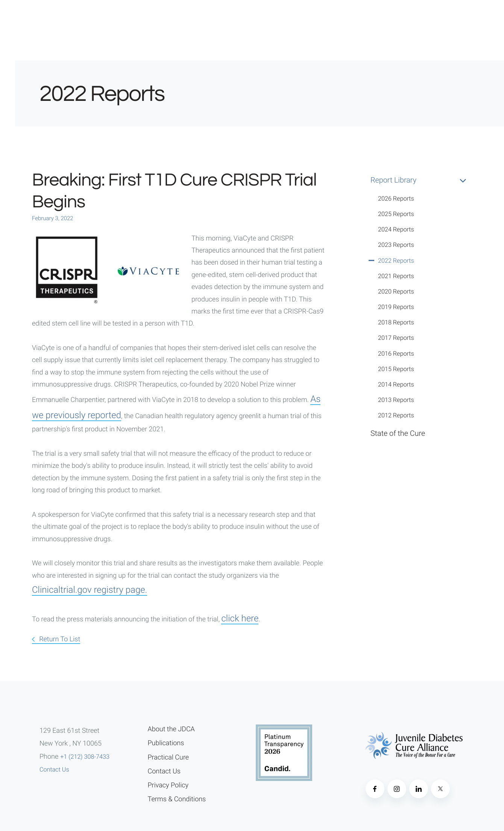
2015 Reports (396, 369)
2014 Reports (396, 384)
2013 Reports (396, 400)
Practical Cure (169, 757)
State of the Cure (398, 433)
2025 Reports (396, 214)
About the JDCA (171, 729)
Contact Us (54, 769)
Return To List (59, 639)
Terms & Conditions (177, 799)
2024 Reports (396, 229)
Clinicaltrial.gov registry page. (90, 590)
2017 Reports (396, 338)
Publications (166, 743)
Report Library (421, 180)
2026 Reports (396, 199)
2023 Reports (396, 245)
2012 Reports (396, 415)
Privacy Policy (168, 785)
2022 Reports (396, 261)
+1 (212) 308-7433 (85, 757)
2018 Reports (396, 322)
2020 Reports (396, 291)
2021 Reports (396, 276)
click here (240, 618)
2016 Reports (396, 354)
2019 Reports (396, 307)
